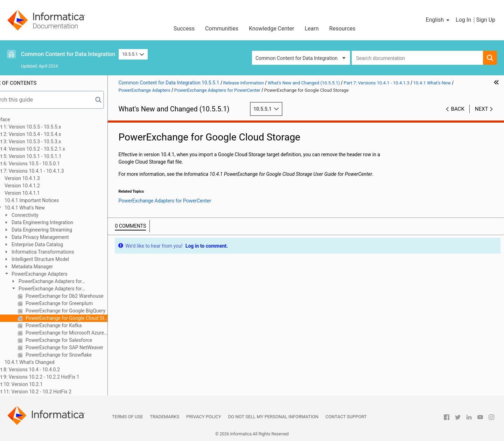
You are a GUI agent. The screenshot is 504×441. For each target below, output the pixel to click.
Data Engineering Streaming (60, 230)
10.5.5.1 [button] (133, 54)
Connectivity (43, 215)
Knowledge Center (272, 29)
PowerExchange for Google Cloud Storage (84, 318)
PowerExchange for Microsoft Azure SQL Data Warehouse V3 (84, 333)
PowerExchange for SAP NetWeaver (82, 347)
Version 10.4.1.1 (40, 193)
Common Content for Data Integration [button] (296, 58)
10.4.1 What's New (43, 208)
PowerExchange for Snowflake (76, 355)
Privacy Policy (204, 417)
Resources (342, 29)
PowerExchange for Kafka (71, 325)
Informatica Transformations (61, 252)
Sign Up (486, 20)
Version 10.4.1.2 (40, 186)
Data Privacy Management (58, 237)
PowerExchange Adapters (57, 274)
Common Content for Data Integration (68, 54)
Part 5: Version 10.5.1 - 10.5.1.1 (46, 156)
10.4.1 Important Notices (50, 200)
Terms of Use (127, 417)
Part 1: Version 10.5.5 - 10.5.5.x (45, 127)
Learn (312, 29)
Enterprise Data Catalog (55, 244)
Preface (20, 119)
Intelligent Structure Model (58, 259)
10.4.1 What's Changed (47, 362)
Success (184, 29)
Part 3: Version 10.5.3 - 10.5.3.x (45, 142)
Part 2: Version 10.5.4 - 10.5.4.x (45, 134)
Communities (222, 29)
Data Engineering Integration (60, 222)
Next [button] (482, 109)
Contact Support (346, 417)
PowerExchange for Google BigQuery (83, 311)
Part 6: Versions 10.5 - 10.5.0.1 (45, 164)
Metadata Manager (50, 267)
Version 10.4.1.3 (40, 178)
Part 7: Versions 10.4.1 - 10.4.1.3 (47, 171)
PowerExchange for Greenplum (77, 303)
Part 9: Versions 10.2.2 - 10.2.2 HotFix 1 (55, 377)
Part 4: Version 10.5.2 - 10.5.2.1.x (48, 149)
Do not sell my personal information (273, 417)
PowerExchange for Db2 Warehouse (82, 296)
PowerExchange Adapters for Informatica (65, 282)
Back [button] (458, 109)
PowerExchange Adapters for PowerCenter (65, 289)
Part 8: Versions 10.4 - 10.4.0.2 (45, 370)
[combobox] (417, 58)
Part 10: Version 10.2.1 (36, 384)
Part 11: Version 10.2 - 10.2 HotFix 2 (51, 392)
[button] (438, 20)
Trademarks (164, 417)
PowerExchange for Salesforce (77, 340)
